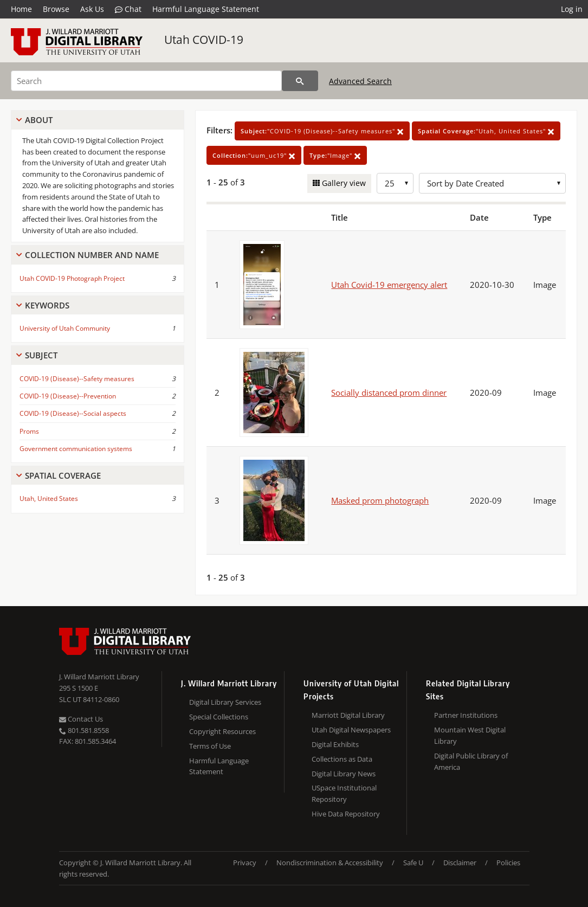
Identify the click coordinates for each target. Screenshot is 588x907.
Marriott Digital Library (348, 715)
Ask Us (92, 9)
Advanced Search (360, 81)
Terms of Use (210, 746)
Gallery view (343, 183)
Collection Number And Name (92, 255)
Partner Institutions (466, 715)
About (39, 120)
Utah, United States (49, 498)
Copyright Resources (222, 731)
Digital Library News (344, 774)
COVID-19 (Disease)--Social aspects (73, 413)
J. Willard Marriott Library (99, 677)
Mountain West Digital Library (470, 735)
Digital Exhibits (335, 744)
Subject (41, 355)
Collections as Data (342, 759)
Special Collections (219, 717)
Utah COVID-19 (204, 40)
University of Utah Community (65, 328)
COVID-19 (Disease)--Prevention (68, 396)
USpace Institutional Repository (344, 793)
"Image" (335, 155)
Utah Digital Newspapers (351, 730)
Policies (508, 863)
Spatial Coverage (63, 475)
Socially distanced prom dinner (389, 393)
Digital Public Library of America (471, 761)
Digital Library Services (225, 702)
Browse (56, 9)
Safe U (413, 863)
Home (21, 9)
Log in (572, 9)
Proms (29, 431)
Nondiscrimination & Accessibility (330, 863)
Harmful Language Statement (206, 9)
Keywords (47, 305)
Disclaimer (460, 863)
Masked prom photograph (380, 500)
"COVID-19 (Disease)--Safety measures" (322, 131)
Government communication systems (76, 449)
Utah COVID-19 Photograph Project (72, 278)
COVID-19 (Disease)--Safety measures (77, 379)
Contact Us (81, 719)
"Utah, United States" (486, 131)
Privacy (245, 863)
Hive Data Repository (346, 814)
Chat (128, 9)
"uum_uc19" (254, 155)
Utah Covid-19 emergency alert (389, 285)
